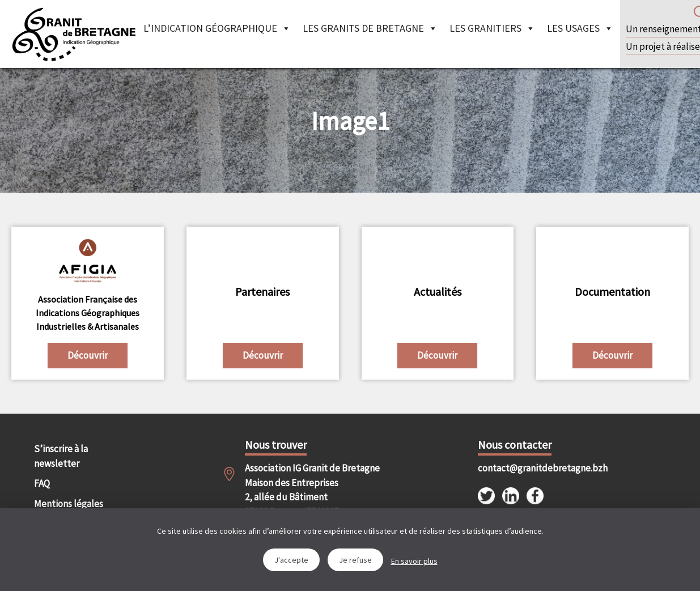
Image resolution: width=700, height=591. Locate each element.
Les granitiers (492, 28)
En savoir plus (414, 561)
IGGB (74, 34)
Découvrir (88, 355)
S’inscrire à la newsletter (61, 456)
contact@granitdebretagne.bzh (531, 468)
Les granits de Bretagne (370, 28)
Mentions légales (69, 504)
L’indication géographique (217, 28)
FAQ (42, 483)
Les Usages (580, 28)
